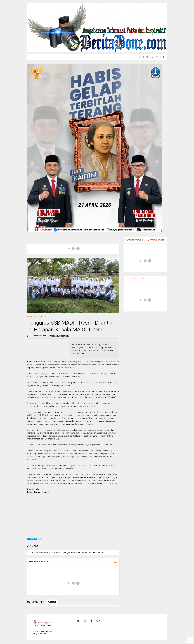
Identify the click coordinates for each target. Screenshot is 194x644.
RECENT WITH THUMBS (137, 279)
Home (30, 317)
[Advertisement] (73, 515)
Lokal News (41, 317)
